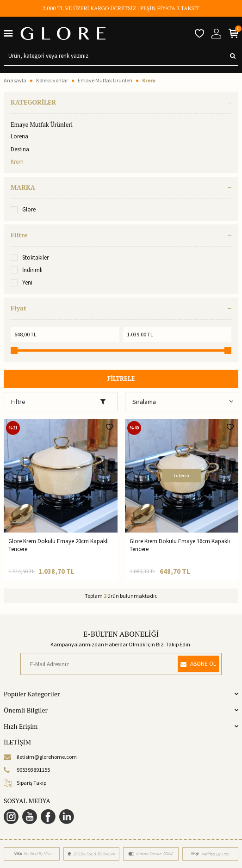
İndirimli (27, 270)
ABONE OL (198, 664)
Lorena (19, 136)
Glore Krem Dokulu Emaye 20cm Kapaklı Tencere (59, 545)
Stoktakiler (30, 257)
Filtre (58, 402)
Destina (20, 149)
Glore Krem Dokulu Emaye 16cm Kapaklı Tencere (180, 545)
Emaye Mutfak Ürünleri (105, 80)
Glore (23, 209)
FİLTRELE (121, 378)
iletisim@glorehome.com (40, 757)
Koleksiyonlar (52, 80)
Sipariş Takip (25, 783)
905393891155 (27, 770)
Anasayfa (15, 80)
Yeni (22, 282)
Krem (17, 162)
